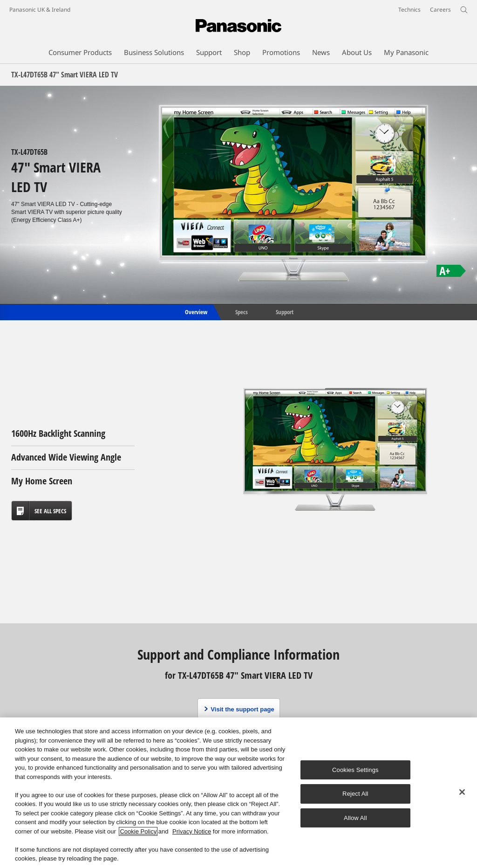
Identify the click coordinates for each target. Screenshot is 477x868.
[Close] (462, 792)
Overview (195, 311)
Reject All (355, 794)
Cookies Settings (355, 770)
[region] (238, 793)
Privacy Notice (192, 831)
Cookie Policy (138, 831)
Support (285, 311)
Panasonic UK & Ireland (40, 10)
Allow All (355, 818)
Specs (242, 311)
